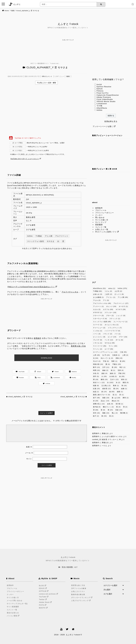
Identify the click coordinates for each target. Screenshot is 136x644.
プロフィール (101, 210)
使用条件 (37, 338)
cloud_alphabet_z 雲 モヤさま (73, 397)
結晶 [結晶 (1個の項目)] (96, 392)
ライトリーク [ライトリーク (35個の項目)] (100, 346)
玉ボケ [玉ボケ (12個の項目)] (114, 379)
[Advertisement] (68, 47)
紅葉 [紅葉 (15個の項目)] (97, 389)
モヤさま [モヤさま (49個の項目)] (110, 343)
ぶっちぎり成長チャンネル (112, 436)
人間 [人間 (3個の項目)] (125, 355)
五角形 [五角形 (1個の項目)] (116, 355)
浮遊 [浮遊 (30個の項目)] (122, 373)
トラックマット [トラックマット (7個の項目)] (115, 328)
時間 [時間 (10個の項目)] (97, 370)
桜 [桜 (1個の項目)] (113, 370)
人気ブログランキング (81, 601)
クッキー (99, 215)
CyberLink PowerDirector (108, 95)
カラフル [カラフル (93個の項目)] (108, 309)
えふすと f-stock (68, 24)
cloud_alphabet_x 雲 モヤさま (20, 397)
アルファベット (62, 236)
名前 (29, 447)
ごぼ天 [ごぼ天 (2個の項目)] (108, 294)
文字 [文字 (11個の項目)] (106, 367)
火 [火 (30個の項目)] (104, 376)
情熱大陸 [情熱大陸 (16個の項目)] (98, 364)
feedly (73, 377)
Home (7, 11)
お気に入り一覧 (102, 229)
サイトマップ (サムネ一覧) (17, 604)
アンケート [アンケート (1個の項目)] (98, 306)
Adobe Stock (46, 602)
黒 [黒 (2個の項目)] (111, 416)
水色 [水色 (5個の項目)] (96, 373)
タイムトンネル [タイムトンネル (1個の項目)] (112, 325)
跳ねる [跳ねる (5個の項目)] (116, 401)
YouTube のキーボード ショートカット (25, 159)
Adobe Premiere (104, 97)
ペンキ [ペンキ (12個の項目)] (109, 340)
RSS (38, 377)
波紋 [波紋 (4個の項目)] (104, 373)
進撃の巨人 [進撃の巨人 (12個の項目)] (99, 404)
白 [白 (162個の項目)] (110, 382)
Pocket (20, 377)
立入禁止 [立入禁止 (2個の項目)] (106, 386)
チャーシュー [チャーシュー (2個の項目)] (99, 328)
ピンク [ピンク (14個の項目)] (112, 337)
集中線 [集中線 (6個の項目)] (97, 407)
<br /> (47, 110)
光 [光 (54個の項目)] (96, 358)
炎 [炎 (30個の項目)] (122, 376)
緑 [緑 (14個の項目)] (104, 392)
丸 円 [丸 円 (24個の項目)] (106, 355)
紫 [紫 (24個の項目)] (116, 389)
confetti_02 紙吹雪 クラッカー (104, 440)
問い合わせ (100, 218)
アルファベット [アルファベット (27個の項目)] (121, 303)
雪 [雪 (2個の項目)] (125, 407)
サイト (29, 459)
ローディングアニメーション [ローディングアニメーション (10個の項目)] (105, 352)
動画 (13, 11)
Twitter (43, 600)
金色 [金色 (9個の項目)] (110, 404)
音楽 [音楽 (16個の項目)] (119, 410)
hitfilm (30, 236)
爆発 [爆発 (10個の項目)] (104, 379)
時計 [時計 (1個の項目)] (123, 367)
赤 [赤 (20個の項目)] (96, 401)
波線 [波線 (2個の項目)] (113, 373)
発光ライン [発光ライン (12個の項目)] (99, 382)
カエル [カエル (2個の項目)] (97, 309)
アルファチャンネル (70, 292)
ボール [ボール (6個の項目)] (119, 340)
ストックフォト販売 (36, 241)
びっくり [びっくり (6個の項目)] (119, 294)
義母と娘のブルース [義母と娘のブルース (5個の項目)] (102, 395)
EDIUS (100, 89)
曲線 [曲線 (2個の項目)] (105, 370)
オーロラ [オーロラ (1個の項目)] (123, 306)
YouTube (20, 371)
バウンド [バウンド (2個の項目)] (108, 334)
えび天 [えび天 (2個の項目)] (118, 291)
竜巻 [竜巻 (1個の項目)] (116, 386)
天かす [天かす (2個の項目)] (97, 361)
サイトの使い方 (102, 220)
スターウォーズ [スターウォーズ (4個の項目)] (100, 319)
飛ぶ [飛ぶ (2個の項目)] (115, 413)
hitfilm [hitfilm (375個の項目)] (122, 288)
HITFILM (44, 591)
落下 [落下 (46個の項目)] (97, 398)
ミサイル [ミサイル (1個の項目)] (98, 343)
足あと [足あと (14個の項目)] (105, 401)
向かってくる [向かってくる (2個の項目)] (107, 358)
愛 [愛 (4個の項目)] (108, 364)
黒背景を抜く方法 (78, 346)
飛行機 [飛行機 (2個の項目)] (124, 413)
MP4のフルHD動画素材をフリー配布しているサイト (68, 559)
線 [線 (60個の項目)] (112, 392)
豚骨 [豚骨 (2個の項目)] (126, 398)
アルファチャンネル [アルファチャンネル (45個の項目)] (102, 303)
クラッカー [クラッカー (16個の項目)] (110, 312)
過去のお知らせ (13, 613)
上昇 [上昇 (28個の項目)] (97, 355)
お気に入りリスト (78, 591)
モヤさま (51, 241)
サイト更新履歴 (13, 607)
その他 (99, 106)
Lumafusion (102, 104)
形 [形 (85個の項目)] (123, 361)
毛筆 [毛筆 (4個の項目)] (121, 370)
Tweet (55, 371)
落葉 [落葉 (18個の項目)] (106, 398)
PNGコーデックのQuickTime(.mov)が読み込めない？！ (31, 287)
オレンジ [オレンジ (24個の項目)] (111, 306)
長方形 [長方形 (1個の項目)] (119, 404)
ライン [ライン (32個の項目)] (113, 346)
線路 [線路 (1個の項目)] (120, 392)
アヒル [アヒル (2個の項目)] (97, 300)
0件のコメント (47, 76)
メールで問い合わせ (15, 601)
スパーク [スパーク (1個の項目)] (98, 325)
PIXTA (43, 605)
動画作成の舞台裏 (78, 595)
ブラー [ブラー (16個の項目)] (123, 337)
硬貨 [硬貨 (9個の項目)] (126, 382)
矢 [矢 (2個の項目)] (118, 382)
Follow (47, 383)
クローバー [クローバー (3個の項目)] (98, 316)
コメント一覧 (101, 227)
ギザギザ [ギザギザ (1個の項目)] (98, 312)
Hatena (73, 371)
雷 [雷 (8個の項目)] (103, 410)
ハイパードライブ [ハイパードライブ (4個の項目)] (112, 331)
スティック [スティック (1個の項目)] (115, 319)
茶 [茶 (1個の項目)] (122, 395)
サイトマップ (101, 222)
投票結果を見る (111, 121)
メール (29, 453)
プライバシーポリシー (105, 213)
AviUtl (99, 85)
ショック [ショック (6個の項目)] (121, 316)
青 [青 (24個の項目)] (110, 410)
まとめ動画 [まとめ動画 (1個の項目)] (98, 297)
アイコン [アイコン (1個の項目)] (111, 297)
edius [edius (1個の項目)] (112, 288)
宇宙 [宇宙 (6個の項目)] (106, 361)
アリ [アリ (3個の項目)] (106, 300)
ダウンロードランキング (82, 598)
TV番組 (39, 236)
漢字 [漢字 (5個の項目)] (96, 376)
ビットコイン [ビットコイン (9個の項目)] (99, 337)
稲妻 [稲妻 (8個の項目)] (96, 386)
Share (38, 371)
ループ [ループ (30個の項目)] (109, 349)
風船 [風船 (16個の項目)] (106, 413)
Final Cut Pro (103, 93)
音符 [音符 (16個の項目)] (97, 413)
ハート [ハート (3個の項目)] (97, 334)
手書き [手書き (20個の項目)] (117, 364)
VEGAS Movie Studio (106, 101)
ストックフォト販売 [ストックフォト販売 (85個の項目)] (102, 322)
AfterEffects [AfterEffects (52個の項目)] (99, 288)
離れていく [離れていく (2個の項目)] (108, 407)
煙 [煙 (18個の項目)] (96, 379)
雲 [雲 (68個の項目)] (96, 410)
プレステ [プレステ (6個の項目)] (98, 340)
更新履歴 (99, 225)
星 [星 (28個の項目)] (114, 367)
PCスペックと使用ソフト (106, 232)
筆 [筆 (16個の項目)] (124, 386)
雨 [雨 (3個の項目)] (118, 407)
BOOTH (44, 608)
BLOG (43, 586)
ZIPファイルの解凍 (79, 588)
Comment (55, 377)
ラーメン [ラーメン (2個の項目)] (98, 349)
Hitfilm (100, 110)
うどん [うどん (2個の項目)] (108, 291)
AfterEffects (102, 108)
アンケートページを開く (103, 126)
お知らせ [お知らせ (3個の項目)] (98, 294)
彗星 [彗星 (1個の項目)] (114, 361)
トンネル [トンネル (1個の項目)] (98, 331)
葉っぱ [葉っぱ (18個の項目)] (116, 398)
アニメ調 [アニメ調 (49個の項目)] (123, 297)
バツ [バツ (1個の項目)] (118, 334)
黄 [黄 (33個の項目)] (104, 416)
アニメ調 (49, 236)
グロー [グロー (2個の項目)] (110, 316)
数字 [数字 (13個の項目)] (97, 367)
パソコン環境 (13, 616)
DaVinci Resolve (104, 87)
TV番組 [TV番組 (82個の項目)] (98, 291)
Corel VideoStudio (105, 99)
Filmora (100, 91)
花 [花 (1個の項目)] (115, 395)
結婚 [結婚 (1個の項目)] (124, 389)
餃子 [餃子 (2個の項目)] (96, 416)
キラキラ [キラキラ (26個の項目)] (121, 309)
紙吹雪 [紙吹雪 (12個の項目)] (107, 389)
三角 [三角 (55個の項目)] (123, 352)
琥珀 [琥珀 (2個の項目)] (124, 379)
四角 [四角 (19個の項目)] (119, 358)
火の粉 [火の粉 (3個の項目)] (113, 376)
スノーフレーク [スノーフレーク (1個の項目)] (121, 322)
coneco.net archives (49, 594)
